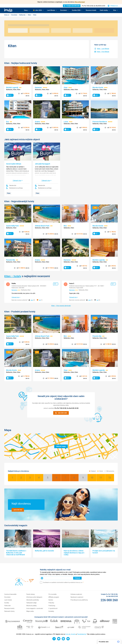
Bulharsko (23, 15)
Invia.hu (73, 634)
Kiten (30, 15)
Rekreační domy (9, 611)
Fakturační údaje (31, 603)
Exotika (7, 603)
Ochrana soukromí (76, 594)
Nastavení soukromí (77, 597)
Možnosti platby (32, 606)
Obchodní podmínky (33, 600)
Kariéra (51, 600)
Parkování (7, 606)
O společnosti (53, 608)
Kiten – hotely (13, 276)
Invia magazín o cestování (35, 608)
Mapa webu (30, 611)
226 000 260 (109, 600)
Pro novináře (52, 594)
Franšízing (52, 606)
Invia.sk (68, 634)
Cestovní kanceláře (10, 594)
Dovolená (14, 15)
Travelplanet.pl (82, 634)
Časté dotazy (31, 594)
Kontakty (51, 611)
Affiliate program (54, 597)
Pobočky (51, 603)
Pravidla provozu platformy (79, 600)
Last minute (8, 600)
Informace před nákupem (34, 597)
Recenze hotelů (91, 10)
